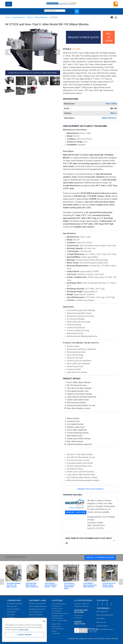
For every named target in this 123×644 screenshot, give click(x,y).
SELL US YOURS (109, 37)
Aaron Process (101, 622)
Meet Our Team (12, 606)
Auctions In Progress (36, 615)
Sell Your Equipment (35, 612)
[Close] (44, 621)
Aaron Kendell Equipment (105, 615)
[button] (8, 52)
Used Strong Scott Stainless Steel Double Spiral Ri (109, 585)
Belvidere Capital (102, 626)
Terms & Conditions (13, 609)
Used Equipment (19, 17)
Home (8, 17)
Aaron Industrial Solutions (105, 629)
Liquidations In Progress (37, 617)
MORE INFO (70, 512)
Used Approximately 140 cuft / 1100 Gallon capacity (13, 585)
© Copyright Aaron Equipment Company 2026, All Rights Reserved (89, 639)
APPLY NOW (81, 512)
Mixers (30, 17)
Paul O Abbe (111, 104)
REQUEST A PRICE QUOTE (83, 37)
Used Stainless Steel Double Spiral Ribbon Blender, (90, 585)
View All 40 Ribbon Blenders (100, 557)
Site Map (115, 639)
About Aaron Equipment (15, 604)
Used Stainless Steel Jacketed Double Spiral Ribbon (69, 586)
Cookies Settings (24, 635)
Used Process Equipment (37, 604)
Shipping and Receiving (81, 611)
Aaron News (11, 615)
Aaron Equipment (102, 611)
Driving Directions (80, 623)
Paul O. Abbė (101, 619)
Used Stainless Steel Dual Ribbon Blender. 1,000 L (51, 585)
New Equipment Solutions (37, 609)
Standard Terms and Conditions (90, 489)
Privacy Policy (12, 612)
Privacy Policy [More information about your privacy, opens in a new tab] (24, 630)
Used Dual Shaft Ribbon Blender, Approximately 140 (32, 585)
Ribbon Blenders (41, 17)
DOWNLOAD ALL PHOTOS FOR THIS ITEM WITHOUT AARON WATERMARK (33, 73)
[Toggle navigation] (9, 4)
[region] (24, 630)
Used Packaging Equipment (38, 606)
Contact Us (11, 617)
